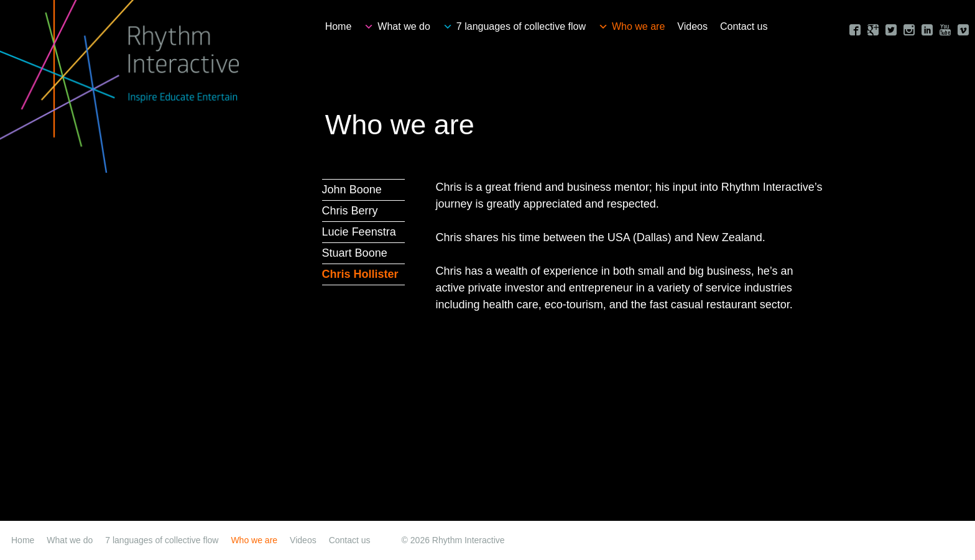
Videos (692, 26)
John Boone (352, 190)
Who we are (638, 26)
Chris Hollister (360, 274)
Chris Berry (350, 211)
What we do (404, 26)
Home (339, 26)
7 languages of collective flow (521, 26)
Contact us (744, 26)
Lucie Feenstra (359, 232)
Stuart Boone (355, 253)
